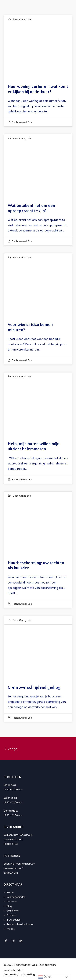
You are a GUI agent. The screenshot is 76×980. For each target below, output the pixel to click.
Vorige (11, 749)
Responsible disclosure (20, 924)
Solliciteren (13, 911)
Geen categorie (22, 19)
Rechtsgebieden (16, 897)
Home (10, 892)
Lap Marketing (27, 974)
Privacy (11, 929)
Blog (9, 906)
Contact (11, 915)
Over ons (12, 902)
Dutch (45, 977)
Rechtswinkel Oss (22, 122)
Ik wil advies (14, 920)
